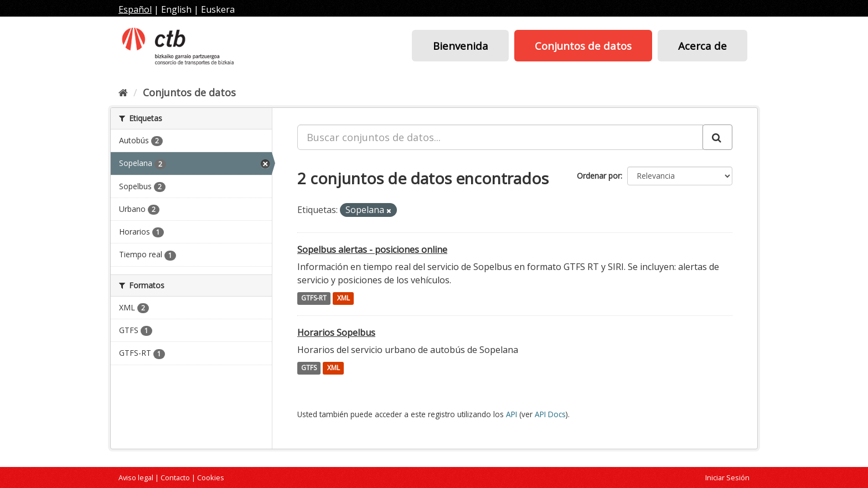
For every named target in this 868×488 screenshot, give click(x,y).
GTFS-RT (314, 298)
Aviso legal (136, 477)
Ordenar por (599, 176)
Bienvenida (461, 46)
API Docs (550, 414)
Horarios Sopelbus (336, 333)
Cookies (211, 477)
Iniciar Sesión (727, 477)
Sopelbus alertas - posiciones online (372, 250)
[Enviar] (717, 137)
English (176, 9)
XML (343, 298)
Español (135, 9)
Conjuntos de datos (583, 46)
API (512, 414)
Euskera (218, 9)
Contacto (175, 477)
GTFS (309, 368)
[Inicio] (123, 92)
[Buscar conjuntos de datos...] (500, 137)
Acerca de (702, 46)
